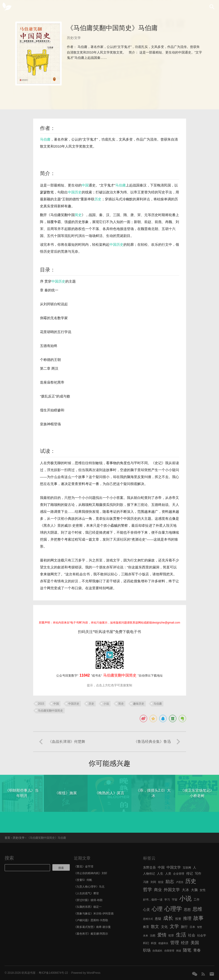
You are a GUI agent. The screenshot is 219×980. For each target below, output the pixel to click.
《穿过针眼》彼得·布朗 (88, 900)
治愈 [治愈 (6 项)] (153, 936)
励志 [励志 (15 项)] (170, 881)
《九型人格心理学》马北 (89, 887)
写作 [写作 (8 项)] (198, 874)
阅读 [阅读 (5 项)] (179, 951)
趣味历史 (139, 704)
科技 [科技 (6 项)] (154, 943)
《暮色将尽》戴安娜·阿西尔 (91, 934)
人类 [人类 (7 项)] (168, 874)
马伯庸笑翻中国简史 (51, 711)
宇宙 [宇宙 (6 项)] (175, 900)
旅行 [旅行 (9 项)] (184, 927)
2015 (41, 704)
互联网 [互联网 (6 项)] (187, 868)
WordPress (94, 973)
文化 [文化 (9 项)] (164, 927)
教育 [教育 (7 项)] (146, 927)
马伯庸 (45, 139)
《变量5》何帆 (83, 880)
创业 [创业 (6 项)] (161, 882)
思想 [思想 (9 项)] (187, 910)
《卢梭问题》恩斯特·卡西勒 (91, 920)
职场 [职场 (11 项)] (147, 950)
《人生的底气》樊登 (86, 893)
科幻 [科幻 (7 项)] (146, 943)
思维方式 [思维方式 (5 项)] (148, 919)
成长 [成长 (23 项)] (168, 918)
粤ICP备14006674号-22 (53, 973)
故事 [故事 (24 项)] (198, 918)
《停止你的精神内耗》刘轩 (91, 873)
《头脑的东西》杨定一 (88, 907)
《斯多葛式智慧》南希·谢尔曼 (92, 927)
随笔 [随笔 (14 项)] (187, 950)
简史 (78, 215)
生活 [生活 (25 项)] (181, 935)
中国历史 (117, 244)
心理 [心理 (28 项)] (157, 909)
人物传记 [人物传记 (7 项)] (149, 874)
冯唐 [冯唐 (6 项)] (146, 882)
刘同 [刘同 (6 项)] (153, 882)
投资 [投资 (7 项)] (178, 919)
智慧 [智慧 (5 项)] (199, 927)
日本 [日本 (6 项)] (192, 927)
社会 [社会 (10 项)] (192, 935)
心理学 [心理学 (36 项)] (173, 909)
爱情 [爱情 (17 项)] (162, 935)
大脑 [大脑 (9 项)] (194, 890)
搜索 (9, 858)
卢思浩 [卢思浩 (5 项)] (180, 882)
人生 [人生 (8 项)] (160, 874)
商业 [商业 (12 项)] (158, 890)
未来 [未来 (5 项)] (145, 936)
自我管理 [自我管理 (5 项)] (169, 951)
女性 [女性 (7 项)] (203, 890)
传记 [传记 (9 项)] (189, 873)
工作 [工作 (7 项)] (197, 900)
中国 (85, 185)
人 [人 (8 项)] (195, 868)
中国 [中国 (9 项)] (161, 867)
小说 (106, 704)
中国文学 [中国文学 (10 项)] (174, 867)
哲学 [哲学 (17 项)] (148, 889)
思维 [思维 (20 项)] (197, 909)
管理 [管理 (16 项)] (175, 943)
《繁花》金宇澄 (84, 867)
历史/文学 (74, 38)
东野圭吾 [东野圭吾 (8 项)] (149, 868)
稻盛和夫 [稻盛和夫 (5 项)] (163, 943)
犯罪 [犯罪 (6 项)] (171, 936)
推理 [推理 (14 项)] (187, 918)
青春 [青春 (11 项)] (197, 950)
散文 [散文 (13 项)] (155, 926)
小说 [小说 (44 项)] (186, 898)
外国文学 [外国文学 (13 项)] (172, 890)
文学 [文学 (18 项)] (174, 926)
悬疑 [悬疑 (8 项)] (158, 919)
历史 (78, 192)
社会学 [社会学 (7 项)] (202, 935)
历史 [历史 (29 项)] (191, 881)
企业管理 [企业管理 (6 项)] (179, 874)
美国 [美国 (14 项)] (195, 943)
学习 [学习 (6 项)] (167, 900)
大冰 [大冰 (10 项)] (186, 890)
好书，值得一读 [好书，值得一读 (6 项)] (153, 900)
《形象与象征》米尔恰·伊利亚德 (94, 914)
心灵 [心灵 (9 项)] (146, 910)
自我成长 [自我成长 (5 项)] (157, 951)
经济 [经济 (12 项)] (185, 943)
